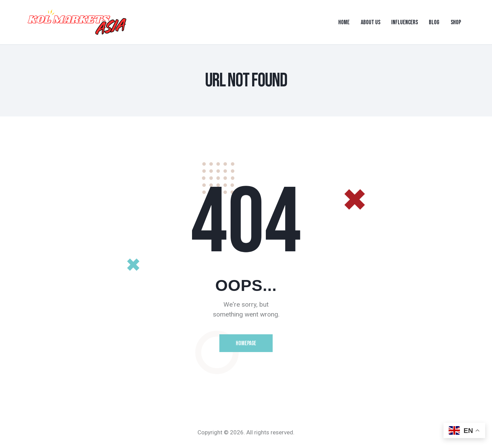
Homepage (246, 344)
